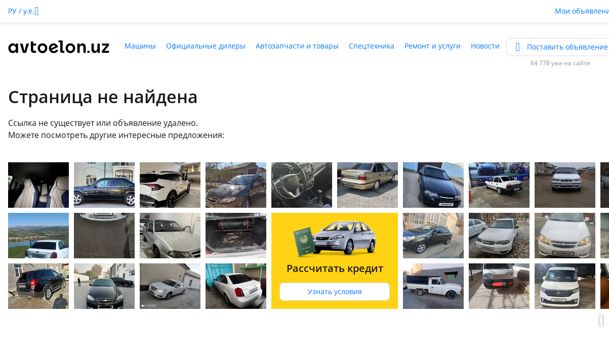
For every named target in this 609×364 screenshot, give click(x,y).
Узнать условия (335, 291)
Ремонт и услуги (433, 46)
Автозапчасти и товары (297, 46)
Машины (140, 46)
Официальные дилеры (206, 46)
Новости (485, 46)
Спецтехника (372, 46)
